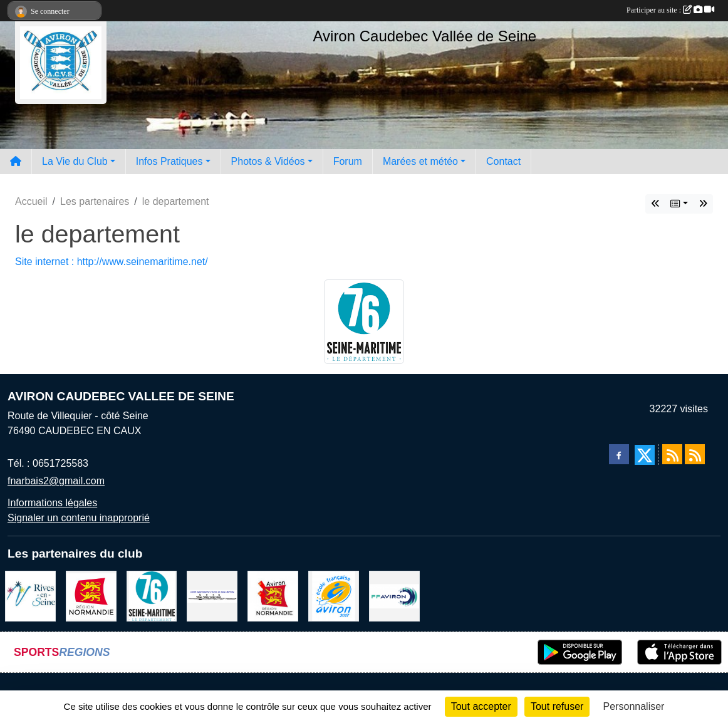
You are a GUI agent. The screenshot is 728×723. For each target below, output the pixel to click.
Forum (348, 161)
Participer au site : (670, 10)
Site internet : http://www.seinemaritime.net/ (112, 262)
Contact (503, 161)
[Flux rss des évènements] (695, 454)
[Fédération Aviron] (394, 596)
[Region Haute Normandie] (91, 596)
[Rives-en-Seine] (30, 596)
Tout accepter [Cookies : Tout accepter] (481, 706)
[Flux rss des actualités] (672, 454)
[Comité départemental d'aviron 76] (212, 596)
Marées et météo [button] (420, 161)
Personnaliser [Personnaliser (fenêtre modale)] (634, 706)
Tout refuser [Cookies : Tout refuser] (557, 706)
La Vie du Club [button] (75, 161)
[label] (334, 596)
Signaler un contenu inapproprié (79, 518)
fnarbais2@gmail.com (56, 481)
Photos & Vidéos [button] (268, 161)
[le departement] (152, 596)
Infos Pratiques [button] (169, 161)
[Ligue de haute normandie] (273, 596)
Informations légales (52, 503)
